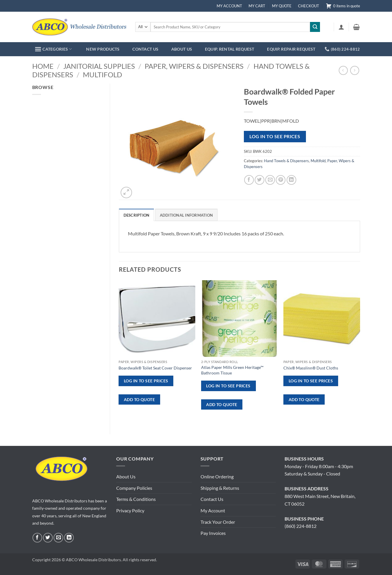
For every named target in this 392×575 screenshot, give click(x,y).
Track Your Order (218, 522)
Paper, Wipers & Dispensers (194, 66)
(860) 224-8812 (301, 526)
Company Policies (134, 488)
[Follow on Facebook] (37, 538)
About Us (126, 476)
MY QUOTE (282, 6)
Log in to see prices (275, 136)
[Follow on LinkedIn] (69, 538)
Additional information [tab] (186, 215)
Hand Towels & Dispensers (286, 161)
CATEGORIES (53, 49)
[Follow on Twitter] (48, 538)
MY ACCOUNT (229, 6)
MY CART (257, 6)
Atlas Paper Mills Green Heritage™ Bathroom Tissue (232, 370)
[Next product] (343, 70)
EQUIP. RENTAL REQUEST (230, 49)
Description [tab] (137, 215)
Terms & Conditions (136, 499)
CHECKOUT (309, 6)
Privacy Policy (130, 510)
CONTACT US (145, 49)
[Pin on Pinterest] (281, 180)
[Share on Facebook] (249, 180)
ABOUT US (182, 49)
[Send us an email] (58, 538)
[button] (341, 27)
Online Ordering (217, 476)
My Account (213, 510)
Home (43, 66)
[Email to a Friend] (270, 180)
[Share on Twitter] (260, 180)
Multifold (102, 75)
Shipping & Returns (220, 488)
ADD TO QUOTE (139, 399)
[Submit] (315, 27)
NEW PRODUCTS (103, 49)
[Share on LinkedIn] (291, 180)
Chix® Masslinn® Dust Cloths (311, 368)
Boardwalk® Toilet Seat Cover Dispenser (155, 368)
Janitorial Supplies (99, 66)
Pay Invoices (213, 533)
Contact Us (212, 499)
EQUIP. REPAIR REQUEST (291, 49)
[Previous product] (355, 70)
